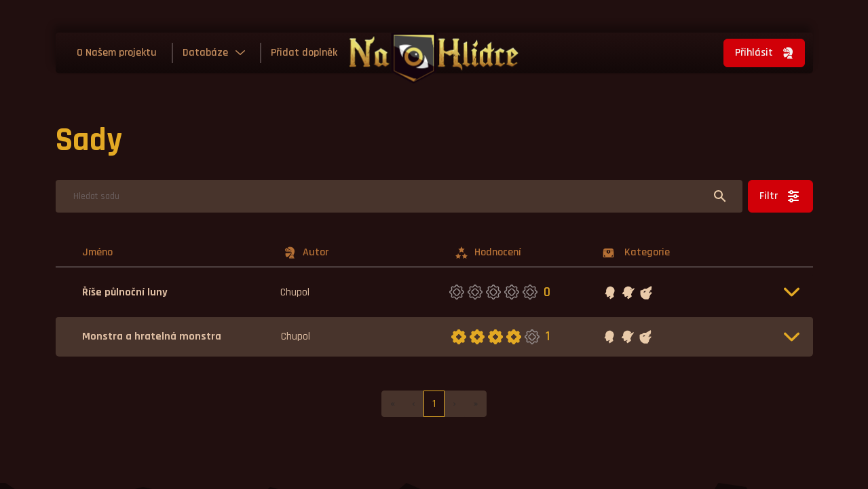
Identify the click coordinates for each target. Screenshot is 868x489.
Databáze (205, 53)
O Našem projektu (117, 53)
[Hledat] (399, 196)
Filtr (780, 196)
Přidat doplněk (304, 53)
